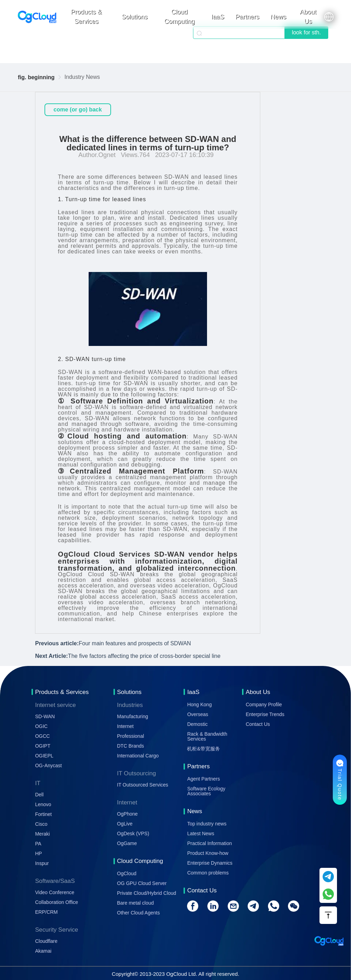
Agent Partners (203, 779)
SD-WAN (45, 716)
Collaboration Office (57, 902)
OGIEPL (44, 756)
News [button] (278, 17)
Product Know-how (208, 853)
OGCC (42, 736)
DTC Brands (130, 746)
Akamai (43, 951)
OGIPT (43, 746)
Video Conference (55, 892)
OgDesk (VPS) (133, 833)
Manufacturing (133, 716)
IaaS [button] (218, 17)
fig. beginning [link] (36, 77)
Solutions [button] (135, 17)
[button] (329, 17)
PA (38, 844)
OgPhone (127, 814)
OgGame (127, 843)
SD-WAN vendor (184, 554)
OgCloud (127, 873)
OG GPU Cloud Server (142, 883)
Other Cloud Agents (138, 913)
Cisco (41, 824)
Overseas (198, 714)
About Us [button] (308, 17)
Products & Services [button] (86, 17)
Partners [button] (247, 17)
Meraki (42, 834)
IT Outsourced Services (143, 785)
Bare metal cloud (135, 903)
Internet (125, 726)
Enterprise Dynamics (210, 863)
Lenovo (43, 804)
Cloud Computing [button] (180, 17)
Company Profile (264, 705)
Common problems (208, 873)
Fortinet (43, 814)
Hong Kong (199, 705)
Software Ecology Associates (206, 791)
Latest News (201, 833)
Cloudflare (46, 941)
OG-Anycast (48, 765)
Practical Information (209, 843)
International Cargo (138, 756)
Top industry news (207, 824)
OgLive (125, 824)
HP (38, 853)
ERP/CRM (46, 912)
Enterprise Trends (265, 714)
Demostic (197, 724)
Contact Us (258, 724)
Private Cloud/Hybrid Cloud (147, 893)
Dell (39, 795)
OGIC (41, 726)
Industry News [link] (82, 77)
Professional (130, 736)
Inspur (42, 863)
